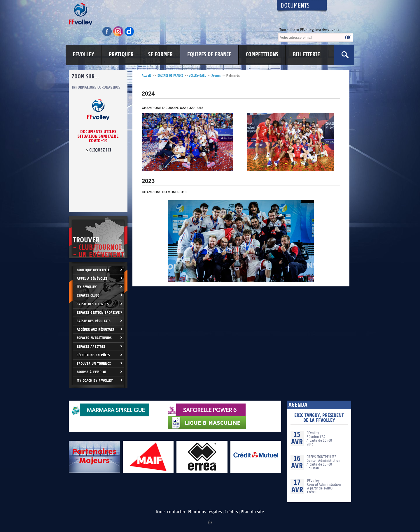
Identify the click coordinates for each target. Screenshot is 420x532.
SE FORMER (160, 54)
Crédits (231, 512)
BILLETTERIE (306, 54)
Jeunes (216, 76)
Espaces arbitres (91, 347)
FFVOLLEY (83, 54)
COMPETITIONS (262, 54)
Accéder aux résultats (95, 329)
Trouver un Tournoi (94, 363)
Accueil (146, 76)
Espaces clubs (88, 295)
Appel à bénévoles (92, 278)
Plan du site (252, 512)
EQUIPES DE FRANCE (209, 54)
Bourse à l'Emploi (92, 372)
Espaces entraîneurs (94, 338)
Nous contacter (171, 512)
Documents (295, 6)
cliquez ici (100, 150)
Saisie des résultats (94, 321)
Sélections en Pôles (93, 355)
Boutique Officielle (93, 270)
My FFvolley (87, 287)
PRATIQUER (121, 54)
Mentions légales (205, 512)
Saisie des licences (93, 304)
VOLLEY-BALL (197, 76)
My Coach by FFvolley (95, 380)
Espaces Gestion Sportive (98, 312)
